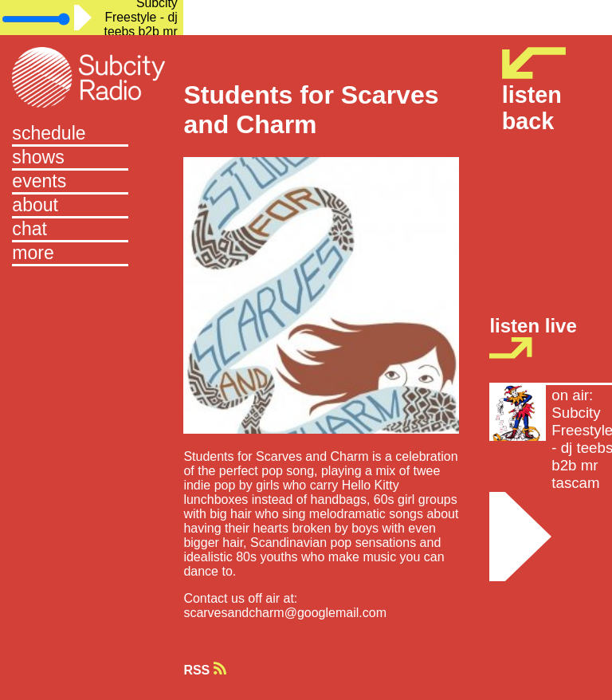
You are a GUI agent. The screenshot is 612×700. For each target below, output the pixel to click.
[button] (92, 254)
